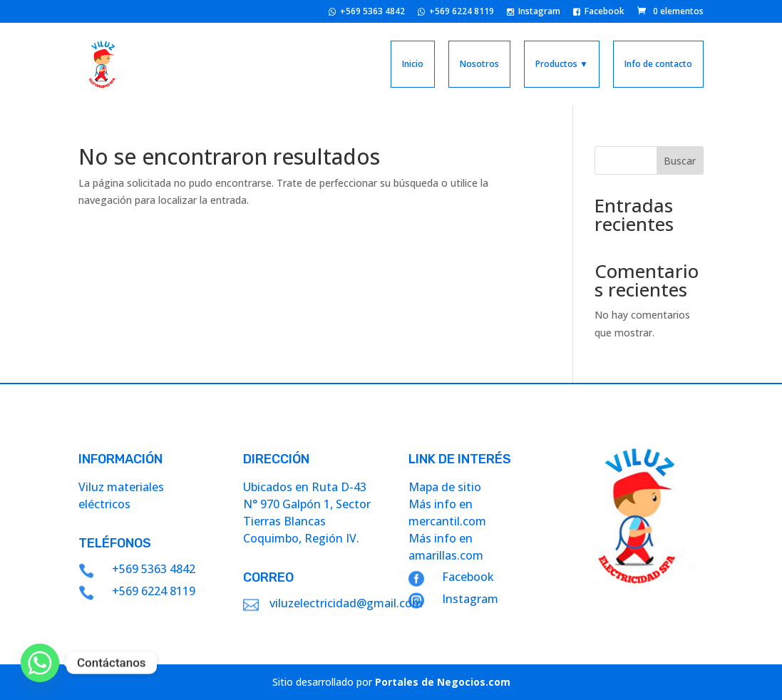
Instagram (534, 12)
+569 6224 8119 (456, 12)
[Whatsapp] (40, 663)
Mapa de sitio (445, 487)
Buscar (680, 161)
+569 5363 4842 (367, 12)
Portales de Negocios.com (443, 682)
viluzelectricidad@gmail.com (346, 603)
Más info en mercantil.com (447, 513)
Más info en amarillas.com (446, 547)
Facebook (599, 12)
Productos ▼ (562, 64)
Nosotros (479, 64)
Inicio (413, 64)
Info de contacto (658, 64)
